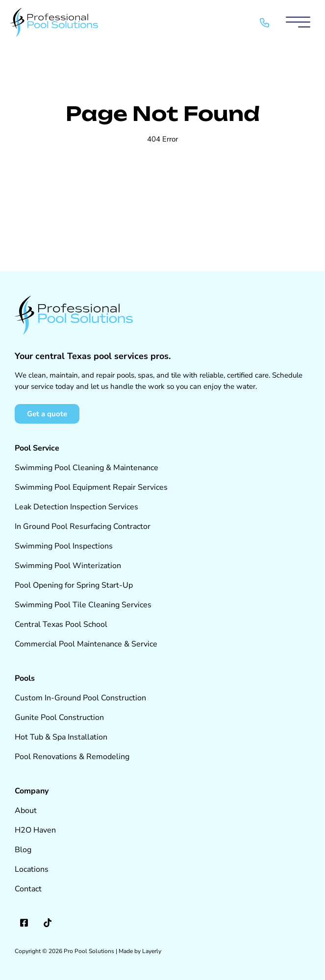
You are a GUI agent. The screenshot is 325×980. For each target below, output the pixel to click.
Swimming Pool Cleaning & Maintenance (87, 468)
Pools (25, 678)
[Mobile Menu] (298, 23)
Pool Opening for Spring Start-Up (74, 585)
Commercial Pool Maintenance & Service (86, 644)
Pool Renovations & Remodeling (72, 757)
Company (32, 791)
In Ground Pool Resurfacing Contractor (83, 526)
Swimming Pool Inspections (64, 546)
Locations (32, 869)
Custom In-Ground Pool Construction (80, 698)
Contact (28, 889)
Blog (23, 850)
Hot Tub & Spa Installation (61, 737)
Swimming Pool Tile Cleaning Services (83, 605)
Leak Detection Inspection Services (76, 507)
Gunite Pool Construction (59, 717)
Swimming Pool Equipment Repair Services (91, 487)
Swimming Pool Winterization (68, 566)
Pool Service (37, 448)
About (26, 811)
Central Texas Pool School (61, 624)
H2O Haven (35, 830)
